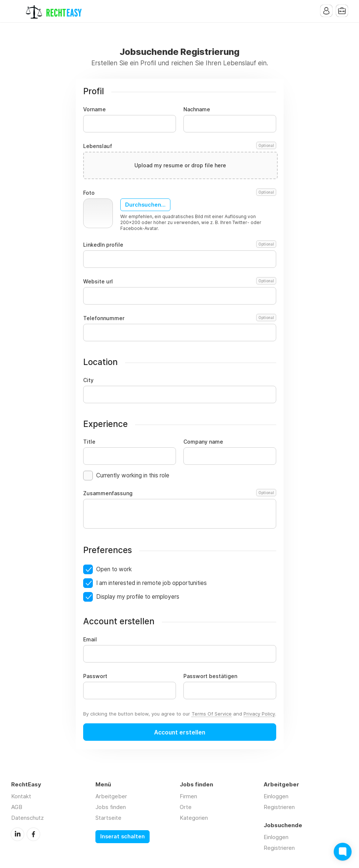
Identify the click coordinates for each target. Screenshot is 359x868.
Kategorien (194, 818)
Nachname (197, 109)
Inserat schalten (123, 836)
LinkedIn (17, 834)
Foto (180, 193)
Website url (180, 282)
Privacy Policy (259, 714)
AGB (17, 807)
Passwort (95, 676)
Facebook (33, 834)
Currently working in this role (133, 475)
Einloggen (276, 796)
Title (89, 442)
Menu (17, 11)
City (88, 380)
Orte (186, 807)
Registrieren (279, 807)
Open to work (114, 569)
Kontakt (21, 796)
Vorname (94, 109)
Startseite (108, 818)
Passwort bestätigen (210, 676)
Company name (203, 442)
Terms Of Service (212, 714)
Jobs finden (111, 807)
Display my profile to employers (138, 597)
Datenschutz (27, 818)
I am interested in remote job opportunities (151, 583)
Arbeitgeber (111, 796)
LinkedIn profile (180, 245)
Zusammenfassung (180, 493)
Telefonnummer (180, 318)
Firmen (188, 796)
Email (90, 640)
